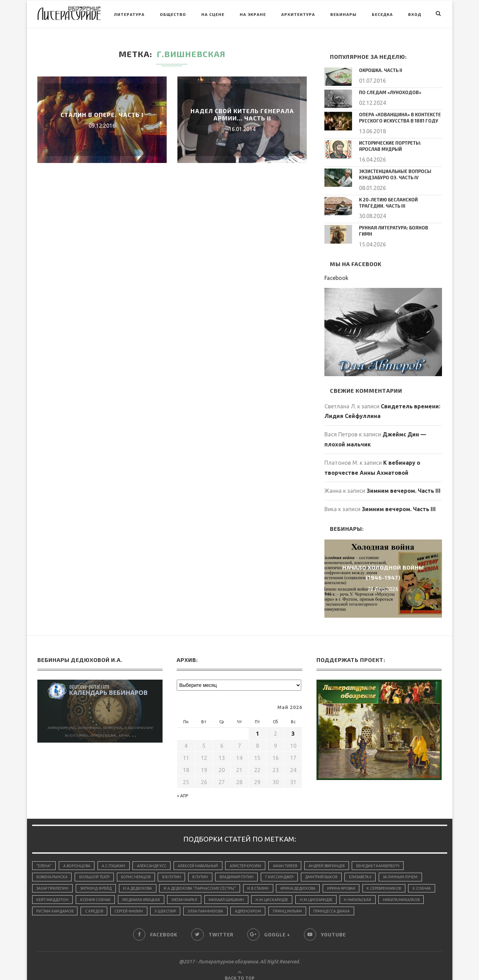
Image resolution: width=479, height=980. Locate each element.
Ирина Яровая (354, 880)
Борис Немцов (140, 869)
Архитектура (298, 14)
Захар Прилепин (53, 880)
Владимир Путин (245, 869)
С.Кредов (147, 904)
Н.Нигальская (400, 892)
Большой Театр (96, 869)
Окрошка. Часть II (380, 70)
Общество (173, 14)
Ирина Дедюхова (309, 880)
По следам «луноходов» (388, 92)
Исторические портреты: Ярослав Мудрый (399, 145)
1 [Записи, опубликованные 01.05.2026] (257, 725)
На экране (253, 14)
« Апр (183, 787)
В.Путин (207, 869)
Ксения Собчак (129, 892)
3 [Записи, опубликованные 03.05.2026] (293, 725)
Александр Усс (155, 857)
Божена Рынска (53, 869)
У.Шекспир (220, 904)
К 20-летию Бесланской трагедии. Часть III (399, 200)
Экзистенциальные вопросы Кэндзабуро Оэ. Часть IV (393, 173)
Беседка (382, 14)
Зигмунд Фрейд (99, 880)
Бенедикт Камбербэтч (391, 857)
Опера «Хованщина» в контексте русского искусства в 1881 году (397, 117)
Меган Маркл (222, 892)
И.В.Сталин (268, 880)
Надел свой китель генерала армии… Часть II (242, 115)
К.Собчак (46, 892)
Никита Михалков (56, 904)
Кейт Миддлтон (84, 892)
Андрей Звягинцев (338, 857)
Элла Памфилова (262, 904)
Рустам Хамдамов (106, 904)
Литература (129, 14)
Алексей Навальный (203, 857)
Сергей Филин (183, 904)
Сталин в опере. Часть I (102, 115)
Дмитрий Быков (333, 869)
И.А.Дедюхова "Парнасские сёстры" (207, 880)
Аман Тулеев (294, 857)
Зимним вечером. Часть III (404, 482)
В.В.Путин (177, 869)
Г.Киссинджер (289, 869)
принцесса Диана (392, 904)
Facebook (336, 269)
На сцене (213, 14)
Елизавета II (374, 869)
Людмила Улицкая (176, 892)
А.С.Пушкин (116, 857)
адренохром (306, 904)
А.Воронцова (78, 857)
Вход (415, 14)
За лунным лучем (416, 869)
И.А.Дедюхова (142, 880)
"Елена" (44, 857)
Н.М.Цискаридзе (312, 892)
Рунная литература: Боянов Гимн (398, 225)
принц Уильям (346, 904)
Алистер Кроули (252, 857)
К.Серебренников (398, 880)
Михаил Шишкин (265, 892)
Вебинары (343, 14)
